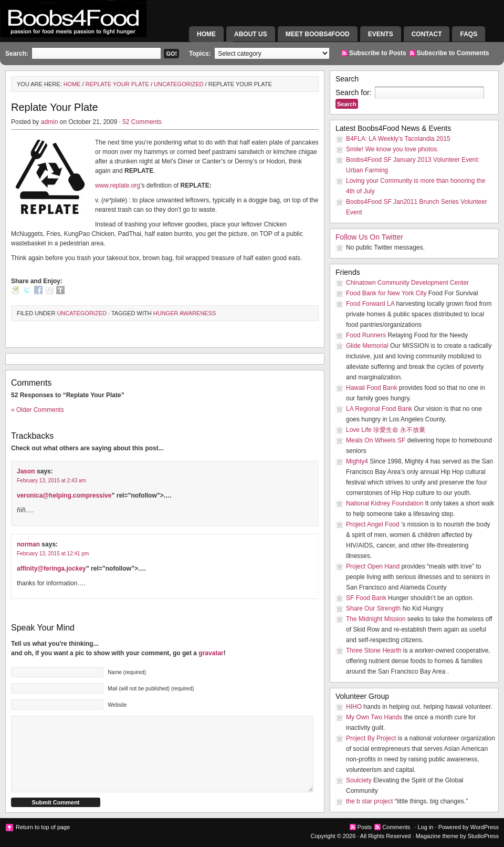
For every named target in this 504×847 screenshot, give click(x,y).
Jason (26, 471)
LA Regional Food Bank (379, 409)
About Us (251, 34)
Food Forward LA (370, 304)
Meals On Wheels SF (376, 440)
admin (50, 122)
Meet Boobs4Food (318, 34)
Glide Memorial (367, 346)
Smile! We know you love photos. (392, 149)
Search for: (353, 92)
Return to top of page (43, 827)
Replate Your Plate (117, 84)
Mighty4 (357, 461)
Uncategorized (179, 84)
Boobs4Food (94, 29)
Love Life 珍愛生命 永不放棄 (386, 430)
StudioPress (483, 836)
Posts (365, 827)
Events (381, 34)
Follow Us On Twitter (369, 237)
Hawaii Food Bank (371, 388)
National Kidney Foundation (385, 503)
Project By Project (371, 738)
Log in (425, 827)
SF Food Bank (366, 598)
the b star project (369, 801)
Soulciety (359, 780)
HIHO (354, 707)
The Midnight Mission (376, 619)
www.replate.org (118, 185)
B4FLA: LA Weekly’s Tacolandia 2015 (398, 139)
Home (206, 34)
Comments (396, 827)
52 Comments (142, 122)
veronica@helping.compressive (64, 495)
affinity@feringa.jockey (51, 569)
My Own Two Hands (374, 717)
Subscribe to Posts (378, 53)
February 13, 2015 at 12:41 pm (53, 554)
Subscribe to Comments (453, 53)
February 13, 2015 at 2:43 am (51, 481)
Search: (17, 54)
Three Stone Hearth (374, 650)
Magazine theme (437, 836)
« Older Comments (38, 410)
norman (28, 544)
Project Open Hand (373, 566)
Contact (427, 34)
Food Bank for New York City (386, 293)
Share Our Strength (373, 608)
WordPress (485, 827)
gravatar (211, 653)
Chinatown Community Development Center (407, 283)
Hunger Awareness (185, 313)
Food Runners (366, 335)
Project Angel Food (372, 524)
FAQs (469, 34)
